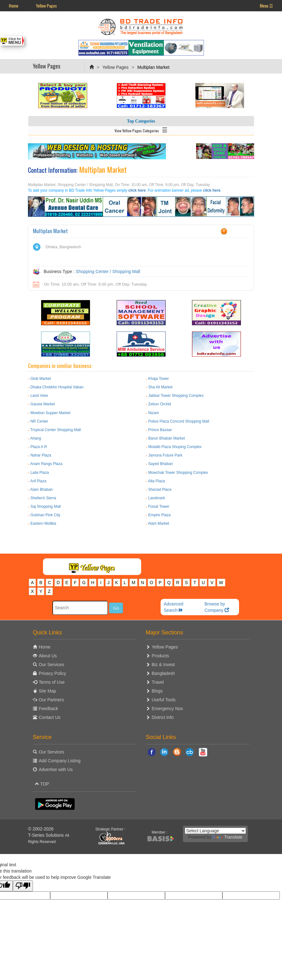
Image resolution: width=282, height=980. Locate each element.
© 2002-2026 (41, 829)
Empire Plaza (160, 515)
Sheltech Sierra (43, 498)
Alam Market (159, 523)
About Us (48, 656)
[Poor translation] (23, 886)
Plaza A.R (39, 447)
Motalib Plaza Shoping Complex (175, 447)
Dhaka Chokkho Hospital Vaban (57, 387)
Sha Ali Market (160, 387)
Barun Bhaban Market (167, 438)
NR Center (39, 421)
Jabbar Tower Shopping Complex (176, 396)
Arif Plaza (38, 481)
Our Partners (51, 700)
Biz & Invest (163, 665)
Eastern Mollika (43, 523)
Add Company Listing (60, 761)
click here (137, 190)
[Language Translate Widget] (215, 831)
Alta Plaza (157, 481)
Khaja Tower (159, 379)
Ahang (36, 438)
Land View (39, 396)
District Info (163, 717)
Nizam (154, 413)
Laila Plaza (40, 473)
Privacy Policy (53, 673)
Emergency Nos (168, 709)
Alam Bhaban (41, 490)
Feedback (48, 709)
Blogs (157, 691)
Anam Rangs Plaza (46, 464)
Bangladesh (163, 673)
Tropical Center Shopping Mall (56, 430)
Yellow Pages (46, 5)
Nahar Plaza (41, 455)
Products (160, 656)
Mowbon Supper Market (50, 413)
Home (13, 5)
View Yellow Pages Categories (141, 129)
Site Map (48, 691)
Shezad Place (160, 490)
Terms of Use (52, 682)
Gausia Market (43, 404)
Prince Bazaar (160, 430)
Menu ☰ (266, 5)
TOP (42, 784)
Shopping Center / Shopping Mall (108, 271)
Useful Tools (164, 700)
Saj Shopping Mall (46, 506)
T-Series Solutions (47, 835)
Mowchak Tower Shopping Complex (178, 473)
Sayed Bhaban (161, 464)
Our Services (52, 665)
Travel (158, 682)
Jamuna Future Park (165, 455)
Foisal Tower (159, 506)
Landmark (157, 498)
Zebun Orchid (160, 404)
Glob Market (41, 379)
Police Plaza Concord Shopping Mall (179, 421)
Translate (227, 837)
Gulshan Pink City (45, 515)
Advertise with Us (56, 769)
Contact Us (50, 717)
